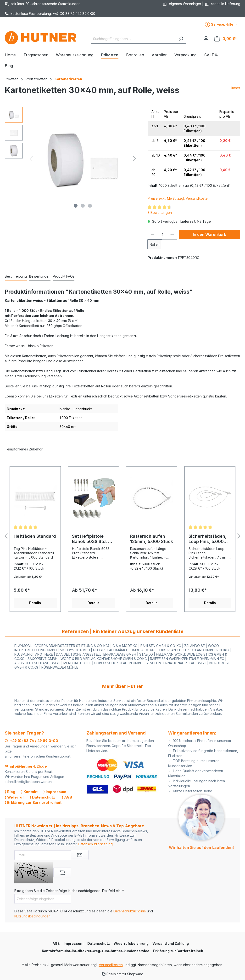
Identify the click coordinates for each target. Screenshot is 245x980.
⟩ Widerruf (14, 797)
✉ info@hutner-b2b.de (26, 766)
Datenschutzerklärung (95, 844)
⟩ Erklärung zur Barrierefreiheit (33, 802)
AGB (56, 943)
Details (35, 603)
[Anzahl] (163, 235)
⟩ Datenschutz (42, 797)
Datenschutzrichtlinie (130, 911)
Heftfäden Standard (35, 536)
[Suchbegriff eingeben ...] (133, 39)
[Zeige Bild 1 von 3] (76, 206)
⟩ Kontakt (29, 792)
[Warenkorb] (226, 39)
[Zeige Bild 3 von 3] (90, 206)
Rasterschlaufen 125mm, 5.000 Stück (152, 539)
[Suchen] (181, 39)
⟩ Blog (10, 792)
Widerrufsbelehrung (131, 943)
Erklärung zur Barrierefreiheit (178, 951)
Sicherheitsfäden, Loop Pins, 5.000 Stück (208, 539)
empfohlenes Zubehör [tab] (25, 449)
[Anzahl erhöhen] (172, 235)
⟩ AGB (67, 797)
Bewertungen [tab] (40, 276)
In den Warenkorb (210, 234)
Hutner (235, 88)
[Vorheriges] (31, 159)
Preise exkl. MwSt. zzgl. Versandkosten (179, 198)
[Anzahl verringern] (153, 235)
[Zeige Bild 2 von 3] (83, 206)
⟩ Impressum (55, 792)
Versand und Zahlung (171, 943)
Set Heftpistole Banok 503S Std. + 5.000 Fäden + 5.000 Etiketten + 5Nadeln (92, 539)
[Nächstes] (134, 159)
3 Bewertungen (160, 213)
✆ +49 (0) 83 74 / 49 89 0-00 (31, 741)
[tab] (16, 277)
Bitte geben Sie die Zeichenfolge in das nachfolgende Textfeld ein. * (69, 891)
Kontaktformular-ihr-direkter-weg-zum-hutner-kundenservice (96, 951)
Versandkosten (111, 965)
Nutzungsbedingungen (32, 916)
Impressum (74, 943)
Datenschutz (99, 943)
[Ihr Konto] (206, 39)
